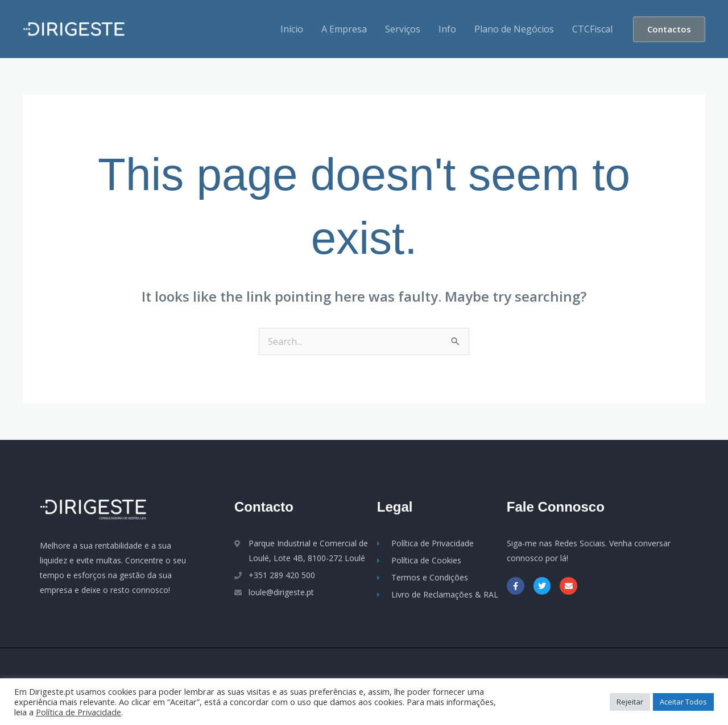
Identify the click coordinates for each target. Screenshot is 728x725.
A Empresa (344, 29)
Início (292, 29)
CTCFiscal (592, 29)
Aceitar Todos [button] (683, 702)
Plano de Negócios (514, 29)
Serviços (403, 29)
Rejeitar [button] (630, 702)
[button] (669, 29)
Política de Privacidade (78, 712)
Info (447, 29)
